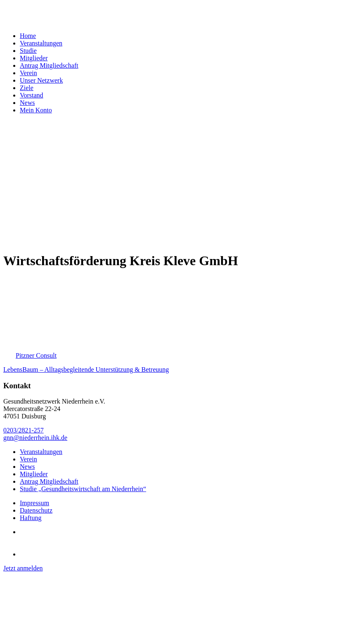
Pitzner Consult (36, 355)
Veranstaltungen (41, 43)
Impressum (34, 503)
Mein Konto (36, 110)
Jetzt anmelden (23, 568)
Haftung (31, 518)
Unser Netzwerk (41, 80)
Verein (28, 73)
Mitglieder (34, 58)
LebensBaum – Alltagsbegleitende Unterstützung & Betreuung (86, 369)
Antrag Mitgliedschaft (49, 65)
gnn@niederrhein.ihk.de (35, 438)
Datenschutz (36, 510)
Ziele (27, 88)
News (27, 103)
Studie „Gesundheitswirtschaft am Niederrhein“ (83, 489)
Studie (28, 51)
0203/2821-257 (24, 430)
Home (28, 36)
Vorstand (32, 95)
